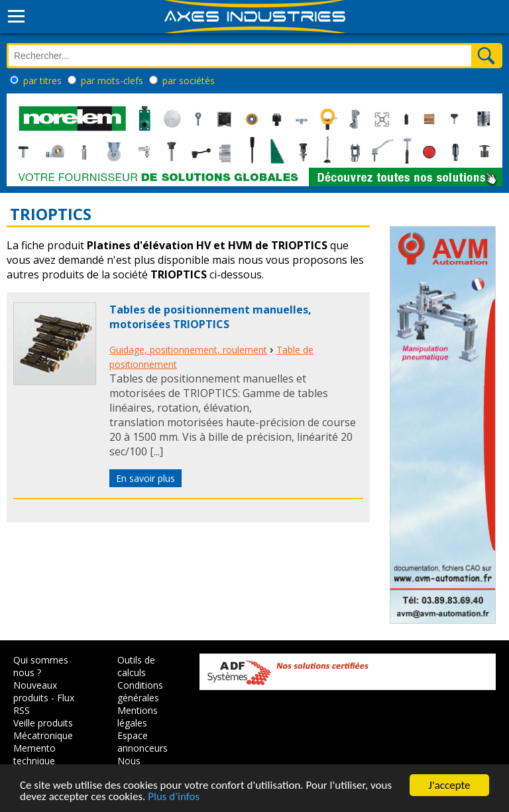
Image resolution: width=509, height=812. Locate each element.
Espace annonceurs (142, 742)
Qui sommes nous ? (41, 666)
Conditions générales (140, 691)
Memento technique (34, 754)
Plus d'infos (174, 797)
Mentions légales (138, 717)
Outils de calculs (136, 666)
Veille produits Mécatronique (43, 729)
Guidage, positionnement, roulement (188, 350)
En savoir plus (145, 478)
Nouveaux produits (35, 691)
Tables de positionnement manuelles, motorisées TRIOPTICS (210, 317)
